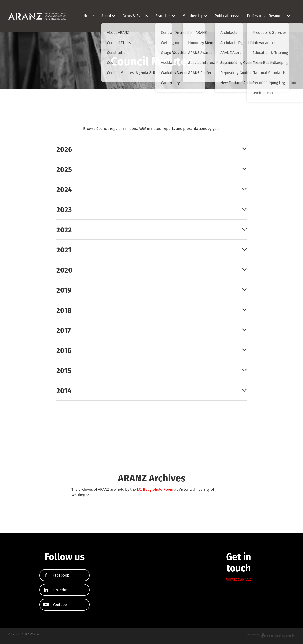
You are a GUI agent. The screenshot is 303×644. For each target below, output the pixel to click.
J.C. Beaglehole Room (155, 489)
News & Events (135, 16)
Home (89, 16)
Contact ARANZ (238, 579)
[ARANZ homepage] (37, 16)
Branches (165, 16)
